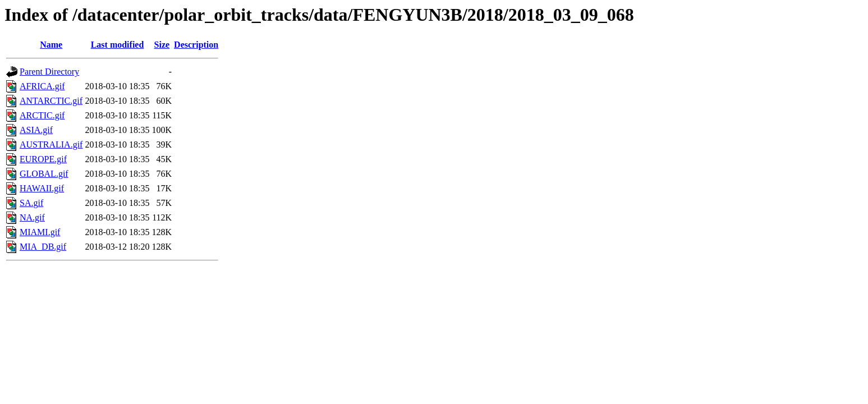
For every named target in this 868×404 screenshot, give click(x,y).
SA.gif (31, 203)
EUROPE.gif (43, 159)
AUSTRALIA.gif (51, 144)
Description (196, 45)
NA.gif (32, 217)
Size (162, 45)
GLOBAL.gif (44, 174)
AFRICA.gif (42, 86)
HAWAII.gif (42, 188)
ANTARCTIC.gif (51, 101)
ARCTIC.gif (42, 115)
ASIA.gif (36, 130)
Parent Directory (49, 72)
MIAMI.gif (40, 232)
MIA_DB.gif (43, 247)
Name (51, 45)
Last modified (118, 45)
